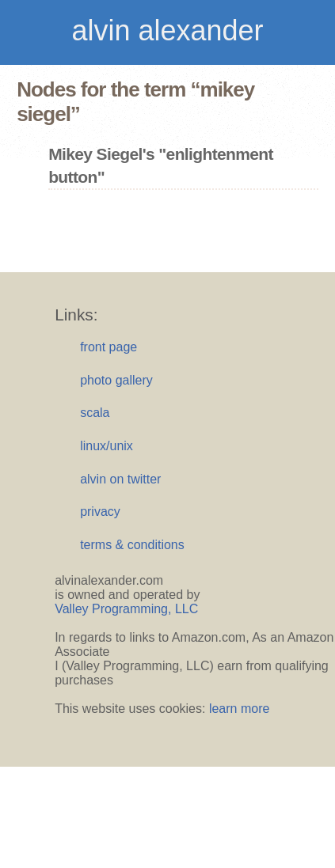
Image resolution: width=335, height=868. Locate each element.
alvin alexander (167, 30)
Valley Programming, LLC (126, 609)
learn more (239, 709)
